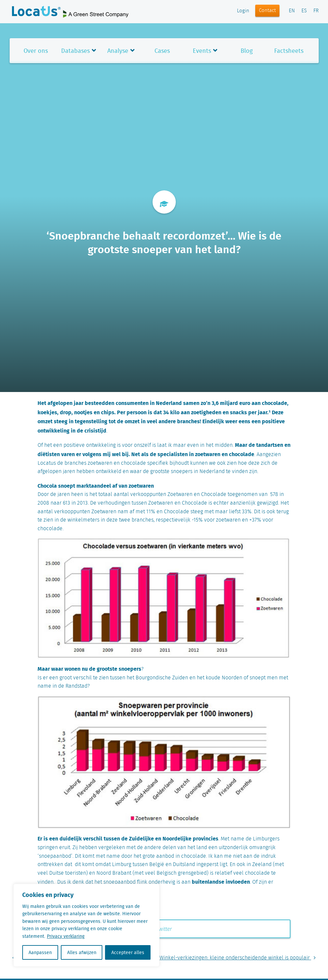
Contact (267, 11)
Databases (75, 51)
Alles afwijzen (82, 952)
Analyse (118, 51)
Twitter (161, 930)
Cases (162, 51)
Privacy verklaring (66, 936)
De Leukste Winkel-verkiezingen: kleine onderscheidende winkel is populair (225, 958)
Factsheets (289, 51)
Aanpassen (40, 952)
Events (202, 51)
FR (316, 11)
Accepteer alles (128, 952)
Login (243, 11)
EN (292, 11)
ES (304, 11)
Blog (247, 51)
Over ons (36, 51)
